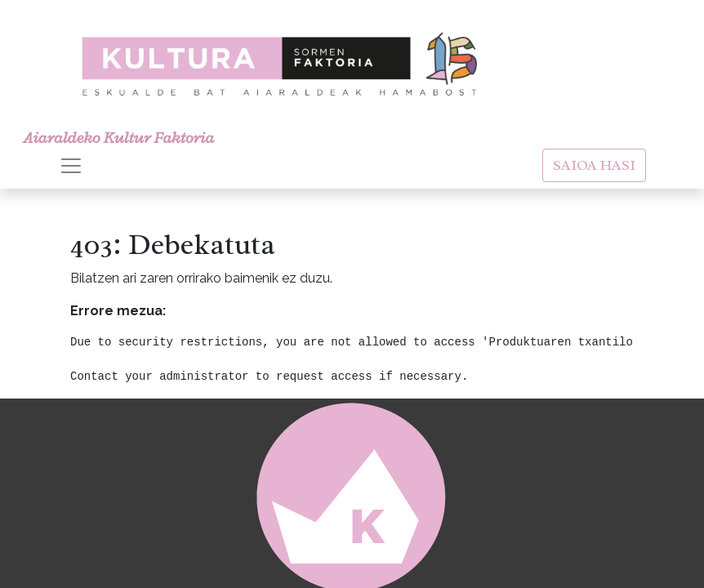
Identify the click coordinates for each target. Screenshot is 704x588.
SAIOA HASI (594, 165)
